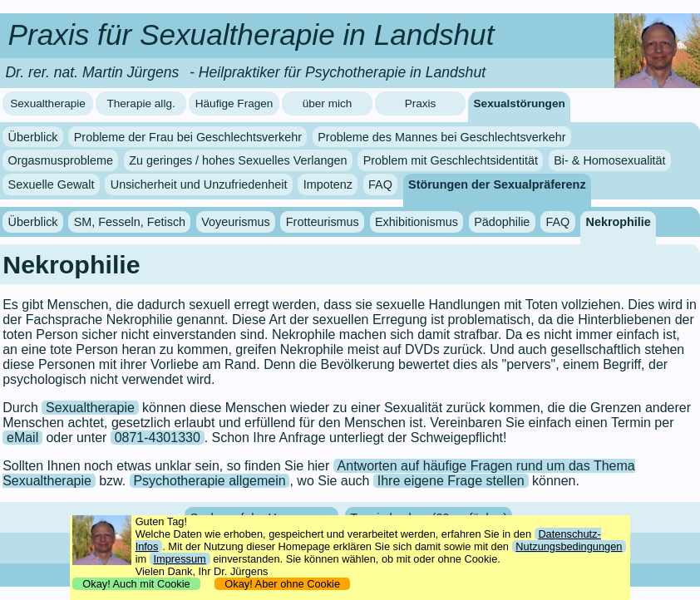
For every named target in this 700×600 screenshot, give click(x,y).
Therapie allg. (140, 103)
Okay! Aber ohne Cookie (282, 584)
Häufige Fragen (234, 103)
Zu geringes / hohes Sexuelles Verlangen (238, 160)
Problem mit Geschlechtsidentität (451, 160)
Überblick (33, 137)
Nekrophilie (618, 222)
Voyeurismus (235, 222)
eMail (22, 438)
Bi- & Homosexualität (609, 160)
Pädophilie (502, 222)
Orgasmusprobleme (61, 160)
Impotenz (328, 184)
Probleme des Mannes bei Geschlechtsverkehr (441, 137)
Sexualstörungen (520, 103)
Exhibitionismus (417, 222)
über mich (328, 103)
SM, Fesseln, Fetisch (130, 222)
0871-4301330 (158, 438)
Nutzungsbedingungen (569, 546)
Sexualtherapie (48, 103)
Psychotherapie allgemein (209, 481)
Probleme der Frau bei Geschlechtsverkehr (188, 137)
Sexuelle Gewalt (52, 184)
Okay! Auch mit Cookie (136, 584)
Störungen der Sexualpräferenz (497, 184)
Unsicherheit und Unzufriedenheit (199, 184)
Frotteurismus (323, 222)
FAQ (380, 184)
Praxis (421, 103)
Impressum (179, 559)
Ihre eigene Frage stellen (451, 481)
